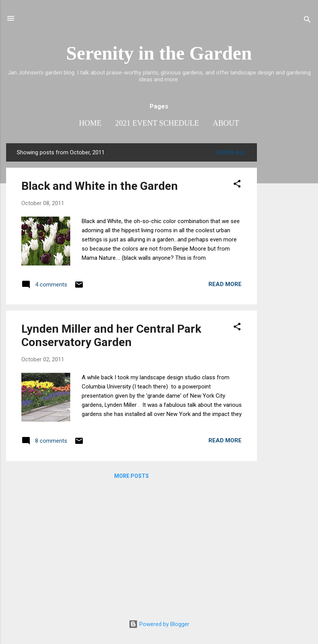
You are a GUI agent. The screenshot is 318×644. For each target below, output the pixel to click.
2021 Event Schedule (157, 123)
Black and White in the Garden (100, 186)
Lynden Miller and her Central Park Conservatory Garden (111, 335)
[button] (237, 185)
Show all (231, 152)
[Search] (307, 21)
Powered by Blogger (159, 624)
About (226, 123)
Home (90, 123)
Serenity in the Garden (159, 53)
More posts (132, 476)
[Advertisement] (287, 258)
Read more (225, 284)
